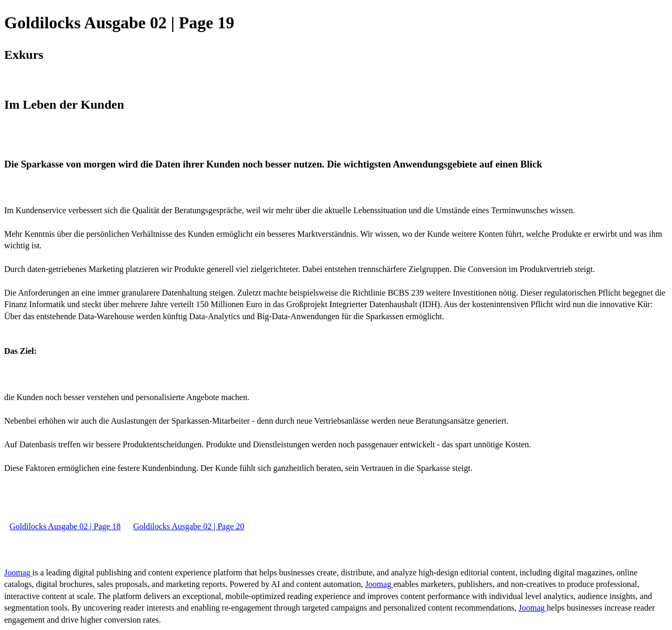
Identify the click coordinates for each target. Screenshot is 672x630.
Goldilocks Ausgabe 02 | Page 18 (65, 526)
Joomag (18, 573)
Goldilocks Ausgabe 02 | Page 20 (189, 526)
